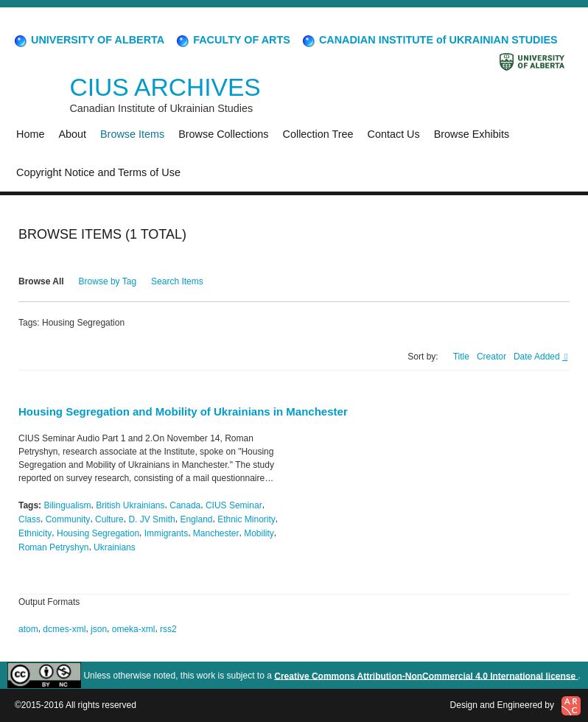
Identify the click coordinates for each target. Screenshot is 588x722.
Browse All (41, 281)
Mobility (259, 533)
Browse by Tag (108, 281)
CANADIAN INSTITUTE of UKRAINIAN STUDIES (429, 40)
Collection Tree (318, 134)
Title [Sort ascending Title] (461, 357)
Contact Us (394, 134)
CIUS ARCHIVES (165, 87)
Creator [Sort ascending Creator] (491, 357)
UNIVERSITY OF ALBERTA (88, 40)
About (72, 134)
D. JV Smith (151, 519)
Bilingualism (67, 505)
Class (29, 519)
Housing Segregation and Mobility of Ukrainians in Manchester (183, 411)
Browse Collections (223, 134)
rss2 (168, 628)
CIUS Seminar (234, 505)
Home (30, 134)
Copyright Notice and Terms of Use (98, 172)
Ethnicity (35, 533)
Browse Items (132, 134)
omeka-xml (134, 628)
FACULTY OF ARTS (232, 40)
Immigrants (166, 533)
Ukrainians (115, 547)
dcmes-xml (64, 628)
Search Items (177, 281)
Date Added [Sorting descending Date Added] (538, 357)
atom (28, 628)
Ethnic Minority (246, 519)
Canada (185, 505)
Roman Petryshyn (53, 547)
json (99, 628)
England (196, 519)
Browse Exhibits (472, 134)
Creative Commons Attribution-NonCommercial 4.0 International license (426, 676)
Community (68, 519)
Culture (109, 519)
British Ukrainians (130, 505)
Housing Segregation (98, 533)
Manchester (216, 533)
